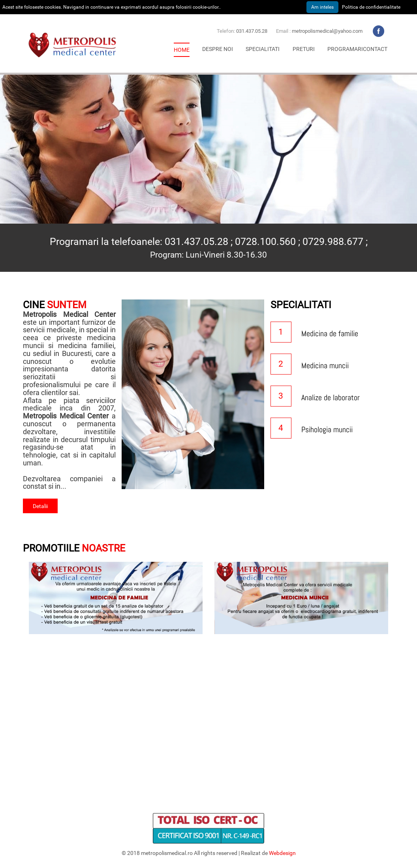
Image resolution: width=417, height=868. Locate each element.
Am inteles (322, 7)
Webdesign (282, 853)
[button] (218, 49)
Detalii (40, 506)
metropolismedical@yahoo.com (327, 31)
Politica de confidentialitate (371, 7)
